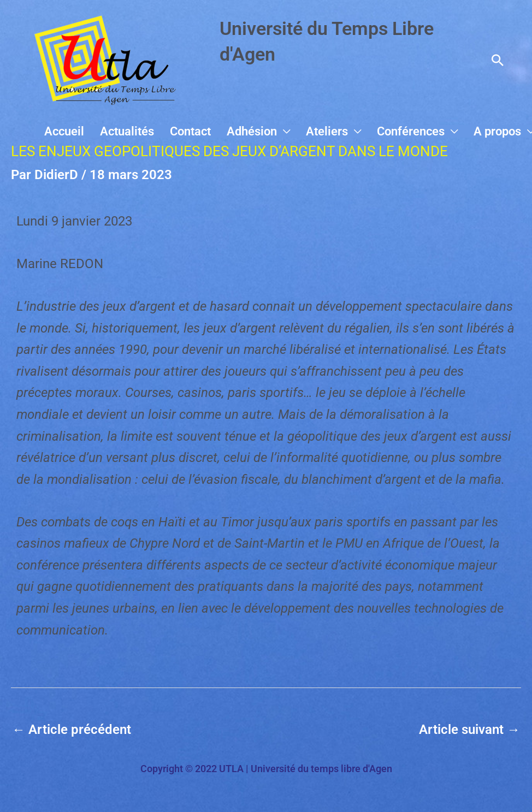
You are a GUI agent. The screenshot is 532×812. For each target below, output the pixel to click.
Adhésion (273, 131)
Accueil (103, 131)
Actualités (160, 131)
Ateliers (342, 131)
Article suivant (469, 730)
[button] (498, 60)
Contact (217, 131)
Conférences (419, 131)
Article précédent (72, 730)
